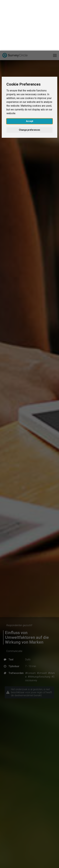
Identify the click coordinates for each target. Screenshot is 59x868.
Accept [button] (30, 71)
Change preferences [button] (29, 79)
